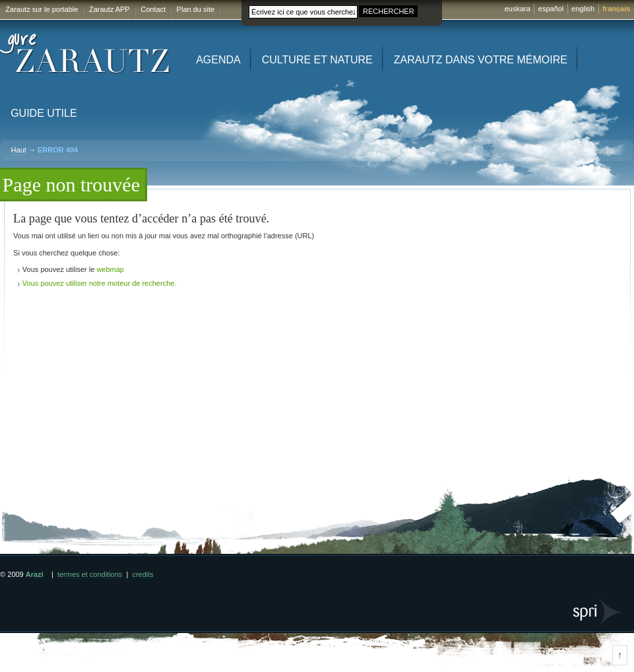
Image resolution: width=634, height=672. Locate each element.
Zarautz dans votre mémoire (481, 60)
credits (143, 574)
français (616, 9)
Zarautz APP (110, 9)
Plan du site (196, 9)
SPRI (599, 612)
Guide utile (44, 113)
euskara (518, 9)
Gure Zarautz (85, 54)
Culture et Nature (317, 60)
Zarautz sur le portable (42, 9)
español (551, 9)
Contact (153, 9)
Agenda (218, 60)
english (583, 9)
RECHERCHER (389, 11)
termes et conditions (90, 574)
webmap (110, 269)
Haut (19, 150)
